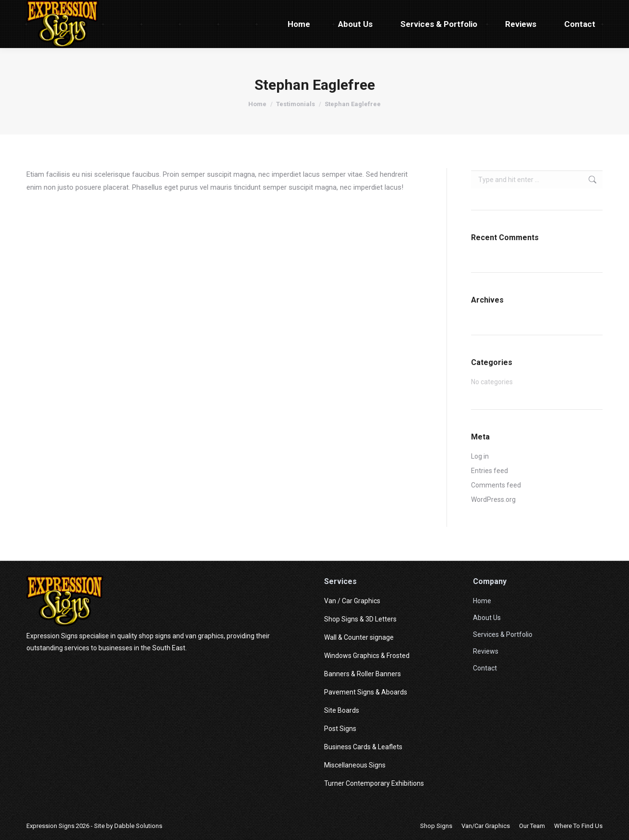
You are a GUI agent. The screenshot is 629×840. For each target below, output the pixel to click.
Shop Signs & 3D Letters (360, 619)
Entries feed (490, 471)
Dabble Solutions (138, 826)
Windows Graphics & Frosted (367, 656)
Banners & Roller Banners (363, 674)
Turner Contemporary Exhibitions (374, 783)
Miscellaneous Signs (355, 765)
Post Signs (340, 729)
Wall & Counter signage (359, 637)
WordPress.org (493, 499)
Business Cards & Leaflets (363, 747)
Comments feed (496, 485)
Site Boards (342, 710)
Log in (480, 456)
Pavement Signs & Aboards (366, 692)
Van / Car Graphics (352, 601)
